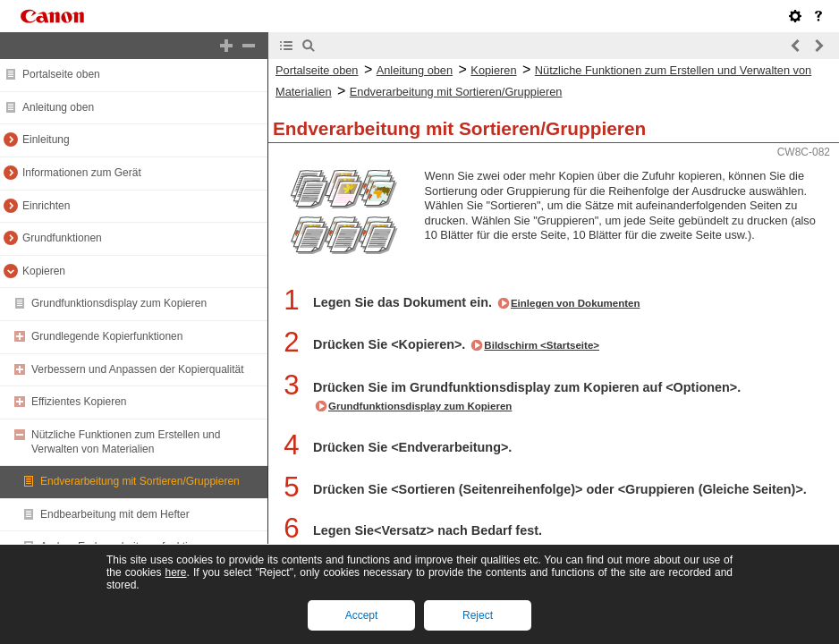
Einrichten (46, 206)
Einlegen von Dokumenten (576, 303)
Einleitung (46, 140)
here (175, 572)
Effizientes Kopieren (79, 402)
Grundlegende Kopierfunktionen (107, 336)
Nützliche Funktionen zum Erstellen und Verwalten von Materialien (126, 442)
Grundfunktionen (62, 238)
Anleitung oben (58, 107)
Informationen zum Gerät (82, 173)
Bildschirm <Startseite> (542, 345)
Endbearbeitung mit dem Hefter (115, 514)
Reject (478, 615)
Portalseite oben (61, 74)
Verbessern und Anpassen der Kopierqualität (138, 369)
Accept (362, 615)
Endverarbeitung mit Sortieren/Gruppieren (140, 481)
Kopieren (44, 271)
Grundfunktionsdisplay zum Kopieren (119, 303)
